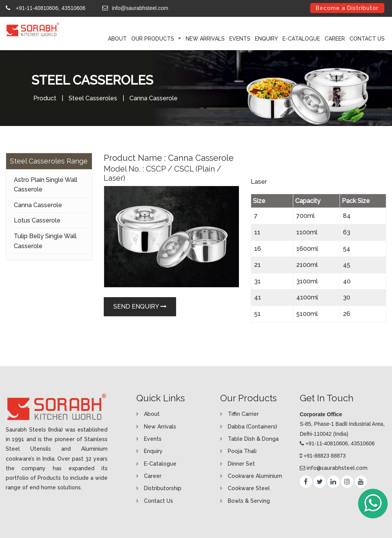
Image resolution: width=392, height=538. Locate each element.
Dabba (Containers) (252, 427)
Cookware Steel (249, 488)
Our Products (154, 39)
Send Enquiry (140, 307)
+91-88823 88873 (325, 456)
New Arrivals (205, 39)
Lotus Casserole (37, 220)
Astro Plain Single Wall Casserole (46, 185)
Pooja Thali (242, 451)
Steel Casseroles (93, 98)
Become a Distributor (347, 8)
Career (335, 39)
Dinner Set (241, 464)
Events (240, 39)
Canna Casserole (38, 205)
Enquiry (266, 39)
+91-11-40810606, (38, 8)
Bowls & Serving (249, 501)
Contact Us (367, 39)
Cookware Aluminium (255, 476)
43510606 (73, 8)
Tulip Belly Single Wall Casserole (45, 241)
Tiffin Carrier (243, 414)
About (152, 414)
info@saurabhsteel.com (140, 8)
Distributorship (163, 488)
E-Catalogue (301, 39)
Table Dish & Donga (253, 439)
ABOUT (117, 39)
